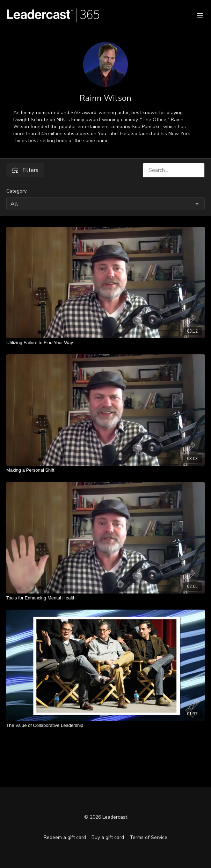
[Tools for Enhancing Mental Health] (105, 598)
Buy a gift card (108, 837)
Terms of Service (148, 837)
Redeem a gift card (65, 837)
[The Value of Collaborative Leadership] (105, 725)
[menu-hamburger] (200, 15)
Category (16, 191)
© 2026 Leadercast (106, 817)
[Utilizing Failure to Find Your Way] (105, 343)
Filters (25, 170)
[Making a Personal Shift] (105, 470)
